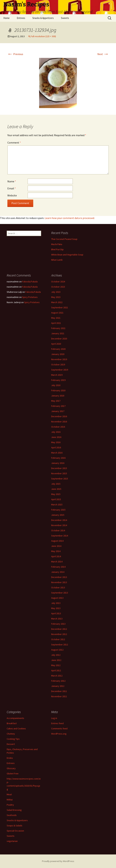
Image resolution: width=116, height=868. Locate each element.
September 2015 (60, 479)
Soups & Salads (15, 826)
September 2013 (60, 593)
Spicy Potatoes (30, 297)
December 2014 (59, 520)
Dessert (11, 744)
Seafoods (12, 815)
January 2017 (58, 411)
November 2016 (59, 422)
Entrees (21, 18)
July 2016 (56, 432)
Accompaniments (15, 718)
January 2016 (58, 463)
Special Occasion (15, 831)
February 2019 (58, 380)
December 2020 (59, 339)
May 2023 (56, 297)
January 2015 (58, 515)
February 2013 (58, 624)
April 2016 (56, 447)
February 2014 (58, 567)
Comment (14, 143)
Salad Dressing (14, 810)
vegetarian (12, 841)
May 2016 (56, 442)
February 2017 (58, 406)
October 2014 (58, 530)
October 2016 (58, 427)
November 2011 (59, 696)
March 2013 (57, 619)
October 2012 (58, 639)
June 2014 (56, 546)
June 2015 (56, 489)
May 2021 (56, 318)
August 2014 (57, 541)
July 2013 (56, 603)
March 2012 (57, 676)
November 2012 (59, 634)
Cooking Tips (13, 739)
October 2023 (58, 287)
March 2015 (57, 505)
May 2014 (56, 551)
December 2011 (59, 691)
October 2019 (58, 364)
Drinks (10, 758)
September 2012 (60, 645)
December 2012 (59, 629)
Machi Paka (57, 244)
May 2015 (56, 494)
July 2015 (56, 484)
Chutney (11, 734)
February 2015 (58, 510)
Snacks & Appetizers (43, 18)
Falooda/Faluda (30, 282)
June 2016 (56, 437)
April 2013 (56, 613)
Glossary (11, 768)
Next (103, 54)
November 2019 (59, 359)
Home (6, 18)
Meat (9, 794)
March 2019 (57, 375)
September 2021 (60, 307)
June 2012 (56, 660)
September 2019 (60, 370)
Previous (15, 54)
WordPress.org (59, 734)
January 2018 (58, 396)
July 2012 (56, 655)
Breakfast (12, 723)
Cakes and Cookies (16, 728)
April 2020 (56, 344)
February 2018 (58, 390)
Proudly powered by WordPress (58, 861)
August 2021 (57, 313)
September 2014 (60, 536)
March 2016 (57, 453)
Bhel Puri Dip (57, 249)
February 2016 (58, 458)
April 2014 (56, 556)
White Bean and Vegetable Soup (67, 255)
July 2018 (56, 385)
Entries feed (57, 723)
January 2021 (58, 333)
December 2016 (59, 416)
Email (12, 188)
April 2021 (56, 323)
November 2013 (59, 582)
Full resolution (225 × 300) (43, 36)
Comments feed (59, 728)
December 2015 (59, 468)
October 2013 (58, 587)
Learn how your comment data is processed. (70, 218)
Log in (54, 718)
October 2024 (58, 282)
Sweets (65, 18)
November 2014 (59, 525)
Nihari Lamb (57, 260)
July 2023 (56, 292)
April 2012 (56, 670)
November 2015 (59, 473)
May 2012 (56, 665)
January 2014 (58, 572)
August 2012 (57, 650)
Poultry (10, 805)
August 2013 (57, 598)
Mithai (10, 800)
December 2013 (59, 577)
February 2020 (58, 349)
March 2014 (57, 562)
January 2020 (58, 354)
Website (12, 195)
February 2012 (58, 681)
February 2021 (58, 328)
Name (12, 181)
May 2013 (56, 608)
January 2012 (58, 686)
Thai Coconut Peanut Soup (64, 239)
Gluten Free (13, 773)
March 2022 (57, 302)
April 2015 (56, 499)
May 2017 (56, 401)
